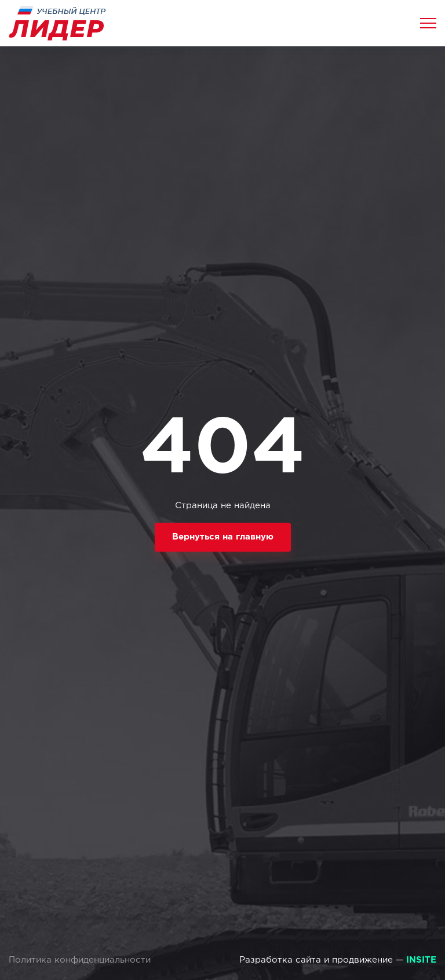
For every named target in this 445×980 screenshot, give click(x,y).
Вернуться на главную (223, 537)
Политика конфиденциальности (80, 960)
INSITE (421, 960)
